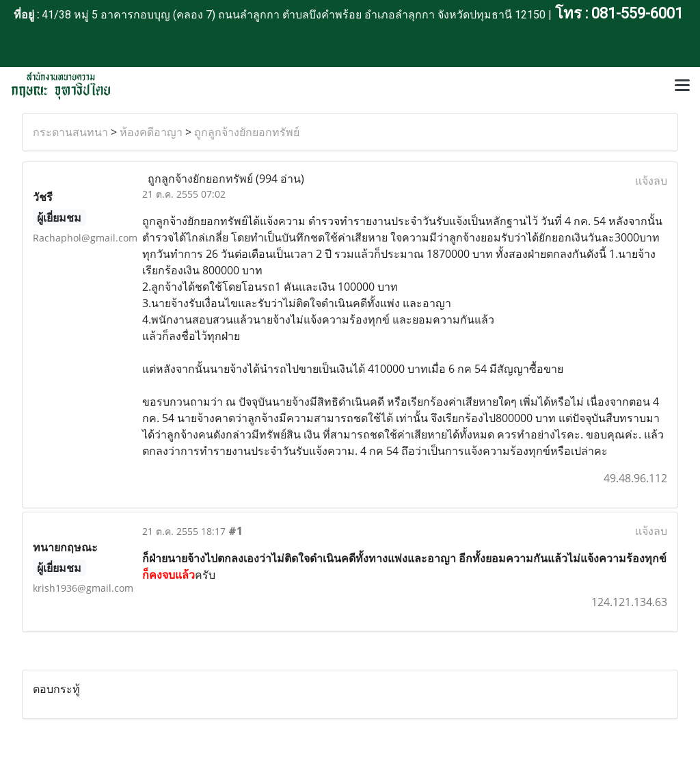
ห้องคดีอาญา (151, 132)
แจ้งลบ (651, 181)
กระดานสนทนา (70, 132)
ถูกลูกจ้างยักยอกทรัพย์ (247, 132)
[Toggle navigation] (682, 86)
